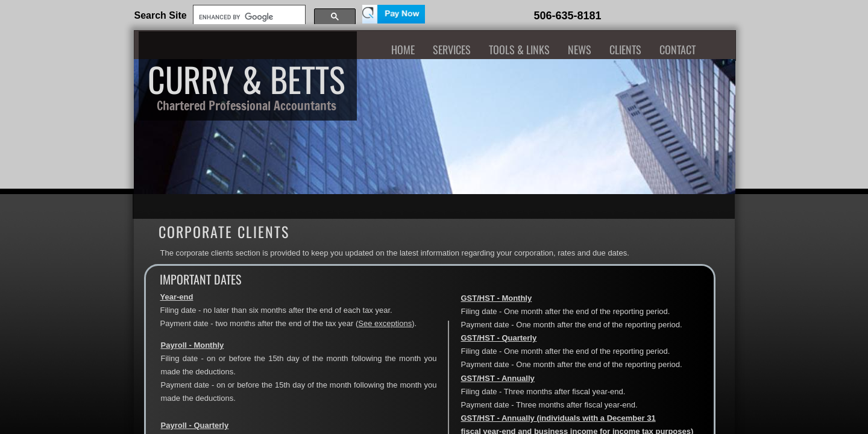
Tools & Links (519, 49)
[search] (248, 17)
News (580, 49)
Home (403, 49)
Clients (625, 49)
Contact (678, 49)
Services (452, 49)
